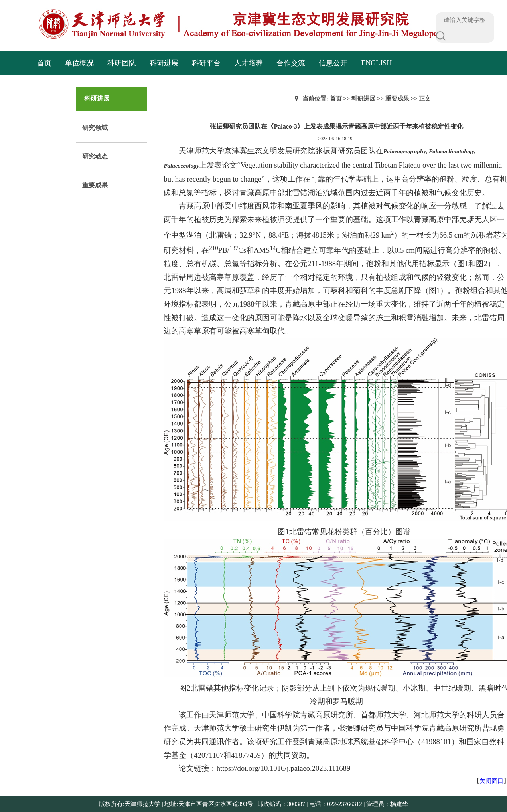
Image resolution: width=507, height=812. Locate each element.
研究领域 (95, 128)
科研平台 (206, 63)
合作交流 (291, 63)
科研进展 (164, 63)
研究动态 (95, 156)
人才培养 (249, 63)
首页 (44, 63)
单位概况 (79, 63)
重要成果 (95, 185)
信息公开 (333, 63)
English (376, 63)
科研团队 (122, 63)
